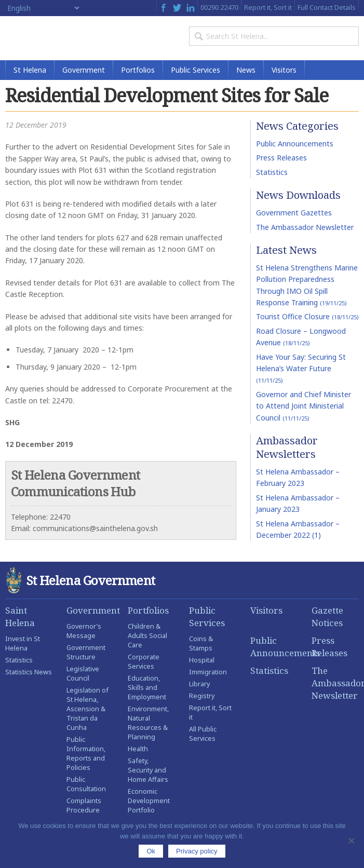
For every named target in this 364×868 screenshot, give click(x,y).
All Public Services (203, 734)
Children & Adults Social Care (147, 636)
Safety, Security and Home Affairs (148, 770)
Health (138, 749)
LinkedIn (191, 8)
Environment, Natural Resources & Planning (148, 723)
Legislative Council (83, 674)
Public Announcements (295, 144)
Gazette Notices (327, 616)
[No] (351, 840)
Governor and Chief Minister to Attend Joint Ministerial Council (304, 406)
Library (199, 684)
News (246, 70)
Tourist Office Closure (307, 317)
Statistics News (29, 672)
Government (84, 70)
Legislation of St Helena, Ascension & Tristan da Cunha (87, 709)
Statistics (272, 172)
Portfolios (138, 70)
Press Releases (281, 158)
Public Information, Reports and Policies (86, 754)
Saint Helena (20, 616)
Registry (202, 696)
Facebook (163, 8)
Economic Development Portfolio (149, 801)
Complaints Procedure (84, 805)
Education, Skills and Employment (147, 688)
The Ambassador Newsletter (305, 227)
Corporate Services (144, 662)
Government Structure (86, 652)
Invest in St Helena (23, 643)
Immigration (208, 672)
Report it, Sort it (268, 7)
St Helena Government (50, 38)
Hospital (202, 660)
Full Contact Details (327, 7)
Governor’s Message (84, 631)
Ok (151, 851)
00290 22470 (219, 7)
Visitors (284, 70)
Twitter (177, 8)
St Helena (30, 70)
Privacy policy (197, 851)
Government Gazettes (294, 213)
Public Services (196, 70)
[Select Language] (43, 8)
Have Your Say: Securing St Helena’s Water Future (301, 368)
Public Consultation (86, 784)
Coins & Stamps (201, 643)
